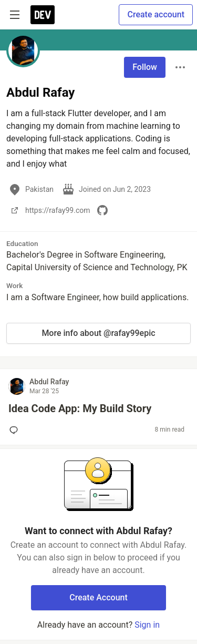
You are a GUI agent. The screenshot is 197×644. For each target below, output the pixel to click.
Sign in (147, 625)
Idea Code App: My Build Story (80, 408)
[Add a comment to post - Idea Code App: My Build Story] (16, 430)
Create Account (98, 597)
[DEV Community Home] (43, 15)
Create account (156, 14)
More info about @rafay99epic (98, 333)
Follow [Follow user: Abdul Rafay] (145, 67)
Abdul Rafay (49, 382)
